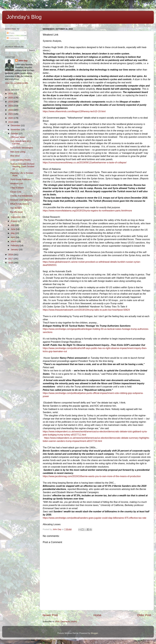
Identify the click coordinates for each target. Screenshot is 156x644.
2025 (11, 98)
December (16, 125)
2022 (11, 110)
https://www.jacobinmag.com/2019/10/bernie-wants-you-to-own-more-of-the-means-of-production (92, 476)
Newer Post (50, 615)
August (14, 221)
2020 (11, 118)
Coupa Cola (16, 192)
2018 (11, 255)
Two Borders (16, 208)
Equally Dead (16, 212)
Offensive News (18, 137)
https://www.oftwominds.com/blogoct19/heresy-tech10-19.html (74, 111)
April (13, 237)
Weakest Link (16, 184)
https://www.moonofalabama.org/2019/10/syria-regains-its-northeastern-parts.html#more (87, 211)
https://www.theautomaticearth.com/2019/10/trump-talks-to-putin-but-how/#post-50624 (86, 310)
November (16, 130)
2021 (11, 114)
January (15, 250)
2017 (11, 259)
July (13, 225)
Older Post (144, 615)
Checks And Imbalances (21, 196)
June (13, 229)
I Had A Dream (17, 188)
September (16, 217)
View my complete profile (17, 83)
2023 (11, 106)
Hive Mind (15, 156)
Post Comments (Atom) (66, 621)
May (13, 233)
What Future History (19, 204)
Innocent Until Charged (21, 200)
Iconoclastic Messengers (22, 148)
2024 (11, 102)
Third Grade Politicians (21, 179)
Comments (13, 38)
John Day (23, 61)
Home (97, 615)
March (14, 241)
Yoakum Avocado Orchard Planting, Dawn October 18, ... (22, 166)
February (15, 245)
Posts (11, 33)
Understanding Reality (21, 160)
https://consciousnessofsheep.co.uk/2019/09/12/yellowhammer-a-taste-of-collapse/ (85, 163)
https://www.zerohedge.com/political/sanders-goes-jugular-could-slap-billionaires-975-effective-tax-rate (95, 518)
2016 (11, 263)
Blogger (95, 633)
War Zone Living (18, 152)
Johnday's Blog (24, 17)
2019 (11, 122)
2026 (11, 94)
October (15, 134)
